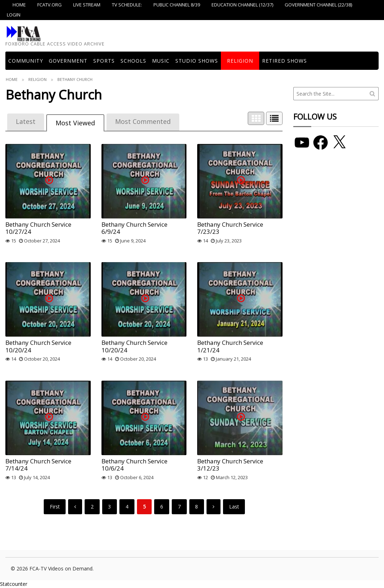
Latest (26, 121)
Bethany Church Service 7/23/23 (230, 228)
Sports (104, 61)
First (55, 507)
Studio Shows (197, 61)
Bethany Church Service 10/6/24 (134, 465)
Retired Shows (285, 61)
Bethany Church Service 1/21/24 (230, 346)
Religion (240, 61)
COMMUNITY (26, 61)
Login (14, 15)
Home (12, 79)
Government (68, 61)
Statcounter (14, 584)
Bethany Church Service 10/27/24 (38, 228)
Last (234, 507)
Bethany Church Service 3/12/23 (230, 465)
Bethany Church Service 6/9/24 (134, 228)
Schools (133, 61)
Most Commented (143, 121)
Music (161, 61)
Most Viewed (75, 123)
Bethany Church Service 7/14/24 (38, 465)
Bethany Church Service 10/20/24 (38, 346)
